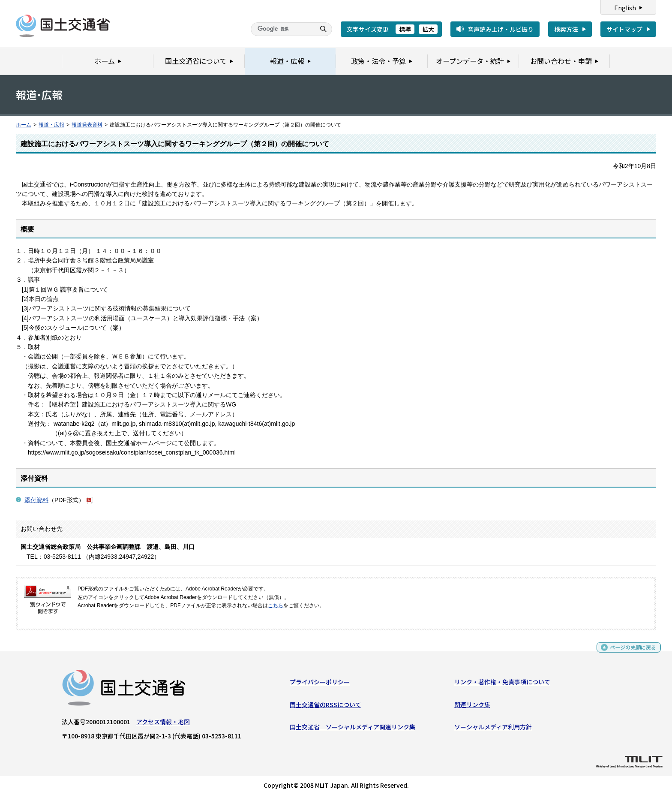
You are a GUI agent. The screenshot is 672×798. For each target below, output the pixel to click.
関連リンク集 (472, 707)
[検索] (282, 29)
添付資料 (36, 500)
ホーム (24, 125)
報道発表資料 (87, 125)
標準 (405, 29)
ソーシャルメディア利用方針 (493, 729)
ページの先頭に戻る (630, 653)
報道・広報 (51, 125)
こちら (276, 605)
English (625, 8)
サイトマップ (624, 29)
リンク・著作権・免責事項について (502, 684)
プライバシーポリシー (320, 684)
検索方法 (566, 29)
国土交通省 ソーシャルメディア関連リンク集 (352, 729)
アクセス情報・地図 (163, 724)
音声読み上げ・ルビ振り (501, 29)
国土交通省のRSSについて (325, 707)
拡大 (428, 29)
